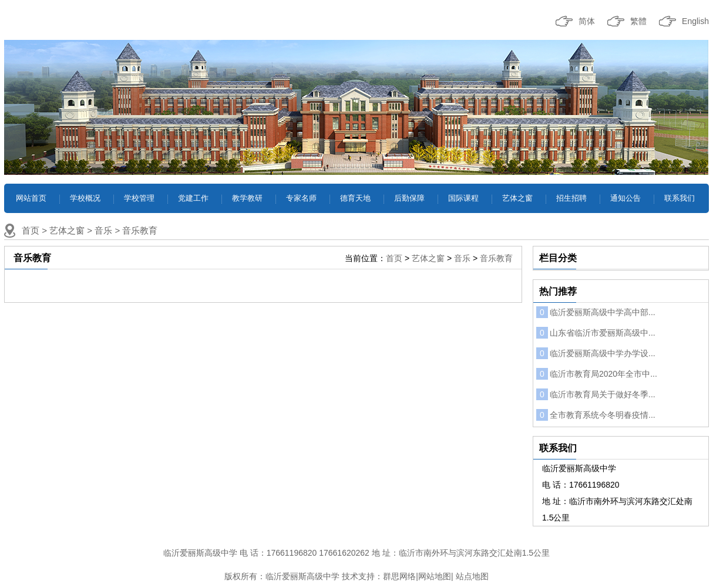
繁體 (638, 21)
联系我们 (680, 198)
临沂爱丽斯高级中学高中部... (596, 312)
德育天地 (355, 198)
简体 (587, 21)
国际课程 (463, 198)
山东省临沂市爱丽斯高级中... (596, 333)
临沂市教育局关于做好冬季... (596, 394)
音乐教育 (140, 230)
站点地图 (472, 576)
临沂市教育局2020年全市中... (597, 374)
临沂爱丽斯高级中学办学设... (596, 353)
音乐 (103, 230)
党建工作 (193, 198)
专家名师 (301, 198)
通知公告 (625, 198)
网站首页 (31, 198)
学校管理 (139, 198)
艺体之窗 (517, 198)
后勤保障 (409, 198)
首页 (31, 230)
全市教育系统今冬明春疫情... (596, 415)
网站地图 (435, 576)
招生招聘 (571, 198)
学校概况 (85, 198)
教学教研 (247, 198)
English (695, 21)
